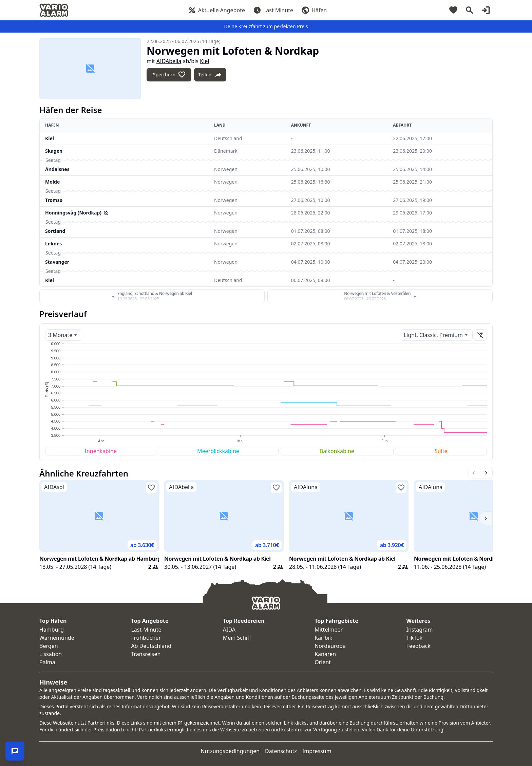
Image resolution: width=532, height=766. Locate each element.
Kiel (204, 61)
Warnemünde (57, 638)
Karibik (323, 638)
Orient (323, 662)
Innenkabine (101, 451)
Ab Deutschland (151, 646)
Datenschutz (281, 751)
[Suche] (470, 10)
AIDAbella (169, 61)
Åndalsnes (57, 169)
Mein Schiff (237, 638)
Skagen (54, 151)
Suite (441, 451)
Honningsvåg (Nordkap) (73, 213)
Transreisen (146, 654)
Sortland (55, 231)
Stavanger (57, 262)
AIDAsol (54, 487)
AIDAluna (306, 487)
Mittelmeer (329, 630)
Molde (52, 182)
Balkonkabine (337, 451)
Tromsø (54, 200)
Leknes (53, 244)
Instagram (420, 630)
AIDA (229, 630)
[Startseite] (54, 10)
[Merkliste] (453, 10)
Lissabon (51, 654)
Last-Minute (146, 630)
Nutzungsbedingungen (230, 751)
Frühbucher (146, 638)
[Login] (486, 10)
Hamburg (52, 630)
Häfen (314, 10)
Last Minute (273, 10)
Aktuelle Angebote (216, 10)
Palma (47, 662)
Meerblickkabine (218, 451)
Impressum (317, 751)
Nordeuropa (330, 646)
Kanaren (325, 654)
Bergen (49, 646)
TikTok (415, 638)
